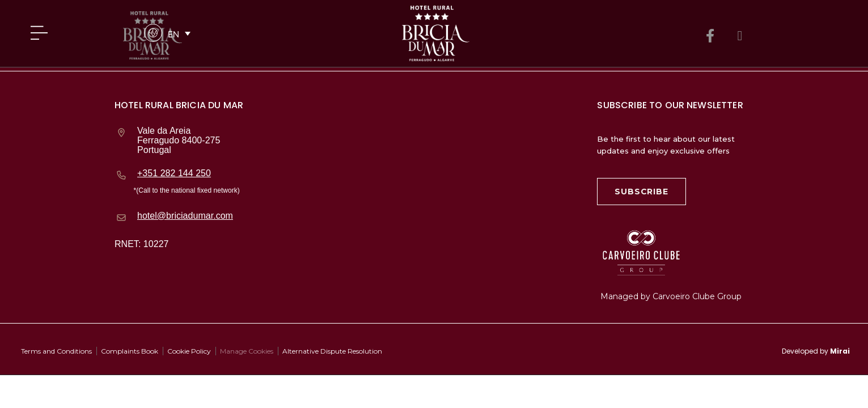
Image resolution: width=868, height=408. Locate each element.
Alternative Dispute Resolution (332, 351)
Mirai (840, 351)
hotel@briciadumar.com (185, 216)
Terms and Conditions (56, 351)
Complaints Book (130, 351)
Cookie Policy (189, 351)
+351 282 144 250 (174, 173)
